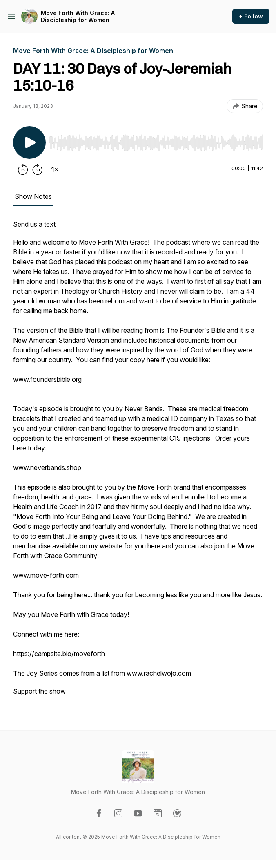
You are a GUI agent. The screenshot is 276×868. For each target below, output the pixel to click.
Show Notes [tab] (33, 196)
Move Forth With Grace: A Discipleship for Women (78, 17)
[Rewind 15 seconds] (23, 169)
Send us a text (34, 224)
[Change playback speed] (55, 169)
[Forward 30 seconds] (38, 169)
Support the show (39, 691)
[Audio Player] (156, 140)
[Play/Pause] (29, 142)
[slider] (156, 143)
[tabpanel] (138, 462)
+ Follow (251, 16)
